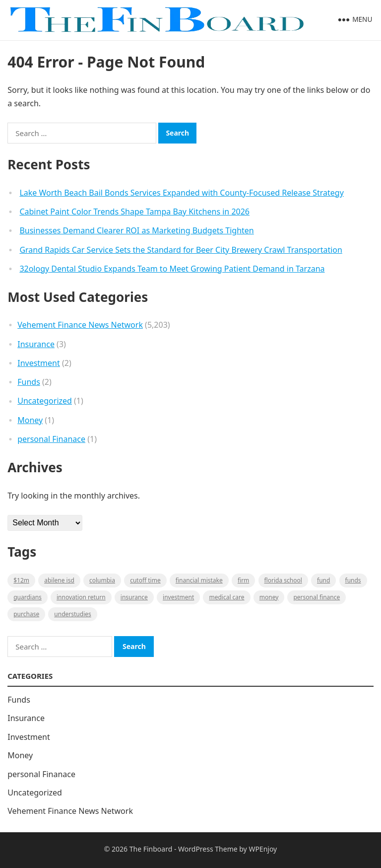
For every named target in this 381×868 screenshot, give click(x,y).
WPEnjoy (263, 849)
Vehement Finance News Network (80, 325)
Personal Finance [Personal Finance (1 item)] (317, 597)
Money (30, 420)
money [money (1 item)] (269, 597)
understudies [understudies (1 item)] (72, 614)
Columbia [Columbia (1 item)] (102, 580)
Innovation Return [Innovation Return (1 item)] (81, 597)
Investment (39, 363)
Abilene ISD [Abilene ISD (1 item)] (59, 580)
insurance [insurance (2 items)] (134, 597)
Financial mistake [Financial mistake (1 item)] (199, 580)
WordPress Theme (208, 849)
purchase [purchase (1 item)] (26, 614)
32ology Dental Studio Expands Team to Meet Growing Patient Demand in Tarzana (172, 269)
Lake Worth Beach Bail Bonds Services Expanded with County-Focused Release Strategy (181, 193)
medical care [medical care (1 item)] (226, 597)
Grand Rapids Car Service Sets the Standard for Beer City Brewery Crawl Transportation (181, 250)
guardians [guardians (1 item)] (28, 597)
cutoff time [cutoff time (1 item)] (145, 580)
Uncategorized (45, 401)
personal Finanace (51, 439)
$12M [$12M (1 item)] (21, 580)
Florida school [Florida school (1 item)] (283, 580)
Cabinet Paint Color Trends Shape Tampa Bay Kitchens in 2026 (134, 212)
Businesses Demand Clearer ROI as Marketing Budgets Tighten (136, 230)
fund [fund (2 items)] (323, 580)
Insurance (36, 344)
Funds (29, 382)
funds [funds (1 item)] (353, 580)
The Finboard (151, 849)
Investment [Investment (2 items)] (178, 597)
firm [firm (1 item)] (243, 580)
